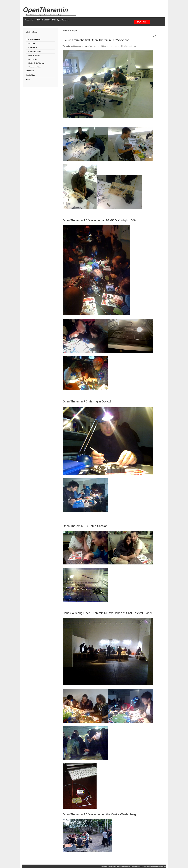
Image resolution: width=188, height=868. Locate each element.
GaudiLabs (110, 866)
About (28, 79)
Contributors (33, 48)
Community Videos (35, 52)
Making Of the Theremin (37, 63)
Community (49, 20)
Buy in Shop (31, 75)
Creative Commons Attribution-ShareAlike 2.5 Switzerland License (148, 866)
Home (39, 20)
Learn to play (33, 59)
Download (30, 71)
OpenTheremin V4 (33, 39)
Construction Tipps (35, 67)
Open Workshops (34, 55)
